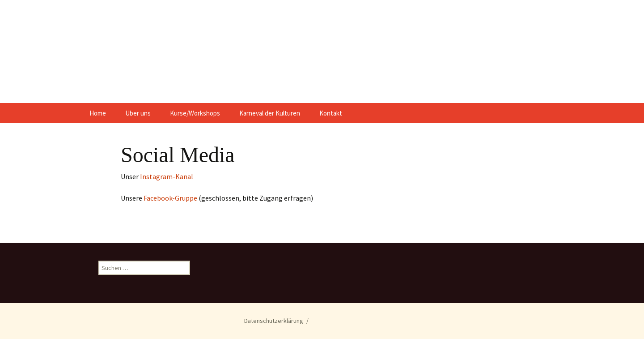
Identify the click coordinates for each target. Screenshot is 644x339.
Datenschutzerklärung (274, 321)
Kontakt (331, 113)
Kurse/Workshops (195, 113)
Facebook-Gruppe (171, 198)
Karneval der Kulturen (270, 113)
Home (98, 113)
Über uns (138, 113)
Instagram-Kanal (167, 176)
